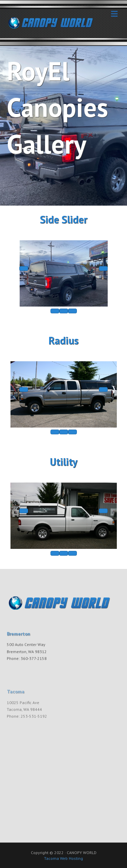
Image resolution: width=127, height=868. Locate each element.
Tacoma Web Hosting (63, 858)
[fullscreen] (72, 311)
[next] (103, 268)
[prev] (24, 268)
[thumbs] (55, 311)
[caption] (64, 311)
